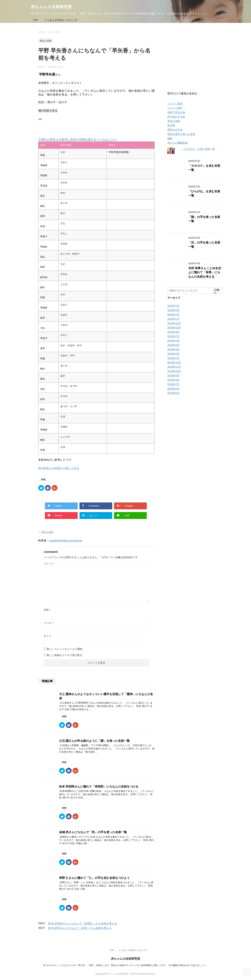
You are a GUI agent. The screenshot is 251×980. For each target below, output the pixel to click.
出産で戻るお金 (176, 112)
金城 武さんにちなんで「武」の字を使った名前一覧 (93, 832)
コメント (49, 563)
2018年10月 (174, 371)
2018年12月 (174, 362)
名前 (47, 610)
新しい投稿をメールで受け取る (65, 655)
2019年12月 (174, 323)
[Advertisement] (81, 127)
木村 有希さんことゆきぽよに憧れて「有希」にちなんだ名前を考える (205, 272)
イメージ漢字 (175, 108)
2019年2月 (173, 354)
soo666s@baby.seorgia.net (66, 540)
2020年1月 (173, 319)
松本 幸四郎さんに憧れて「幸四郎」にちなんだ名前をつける (99, 787)
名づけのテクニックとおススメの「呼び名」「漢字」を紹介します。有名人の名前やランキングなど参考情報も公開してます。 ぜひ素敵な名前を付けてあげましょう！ (125, 965)
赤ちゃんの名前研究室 (51, 7)
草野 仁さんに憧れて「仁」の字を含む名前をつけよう (94, 878)
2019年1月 (173, 358)
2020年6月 (173, 310)
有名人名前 (47, 532)
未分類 (171, 125)
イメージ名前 (175, 104)
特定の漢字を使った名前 (181, 134)
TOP (35, 20)
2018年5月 (173, 393)
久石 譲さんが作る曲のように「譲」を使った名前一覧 (94, 741)
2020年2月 (173, 315)
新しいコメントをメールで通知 (65, 649)
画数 (170, 138)
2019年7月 (173, 336)
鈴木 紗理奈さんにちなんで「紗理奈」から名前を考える (83, 923)
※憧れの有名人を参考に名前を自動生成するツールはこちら (77, 139)
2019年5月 (173, 341)
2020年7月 (173, 306)
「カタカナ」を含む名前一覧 (198, 149)
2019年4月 (173, 345)
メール (48, 623)
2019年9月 (173, 332)
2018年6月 (173, 389)
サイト (47, 636)
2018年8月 (173, 380)
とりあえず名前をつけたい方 (61, 20)
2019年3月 (173, 349)
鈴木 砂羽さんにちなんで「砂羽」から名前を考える (80, 928)
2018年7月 (173, 384)
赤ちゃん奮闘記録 (178, 143)
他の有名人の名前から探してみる (59, 468)
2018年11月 (174, 367)
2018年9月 (173, 376)
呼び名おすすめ (176, 117)
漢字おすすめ (175, 130)
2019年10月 (174, 328)
